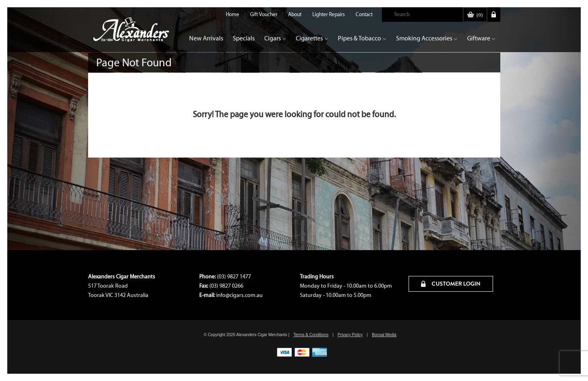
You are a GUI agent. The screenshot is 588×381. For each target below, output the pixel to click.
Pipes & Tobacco (362, 38)
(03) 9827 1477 (234, 277)
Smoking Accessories (427, 38)
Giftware (481, 38)
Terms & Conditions (311, 335)
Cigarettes (312, 38)
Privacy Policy (350, 335)
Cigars (275, 38)
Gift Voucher (264, 14)
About (295, 14)
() (475, 15)
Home (233, 14)
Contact (364, 14)
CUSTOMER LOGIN (451, 284)
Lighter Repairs (329, 14)
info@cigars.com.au (239, 295)
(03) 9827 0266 (226, 286)
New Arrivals (206, 38)
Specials (244, 38)
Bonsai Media (384, 335)
